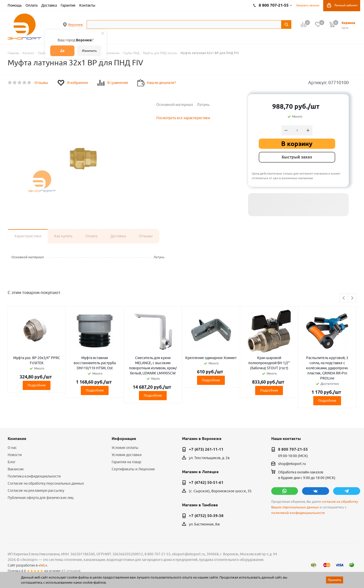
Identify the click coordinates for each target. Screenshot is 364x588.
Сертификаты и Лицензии (133, 469)
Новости (15, 455)
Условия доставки (127, 455)
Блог (12, 462)
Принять (335, 580)
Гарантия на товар (126, 462)
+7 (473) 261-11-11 (206, 449)
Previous (344, 298)
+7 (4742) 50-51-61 (206, 483)
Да (62, 51)
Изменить (89, 51)
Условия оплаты (125, 448)
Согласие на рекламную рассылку (36, 491)
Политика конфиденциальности (34, 476)
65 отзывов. (71, 571)
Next (352, 298)
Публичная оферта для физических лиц (41, 498)
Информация (124, 439)
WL (43, 565)
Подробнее (37, 385)
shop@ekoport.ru (292, 464)
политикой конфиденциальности (298, 513)
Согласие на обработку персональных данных (46, 483)
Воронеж (76, 24)
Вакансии (16, 469)
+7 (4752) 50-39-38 (206, 516)
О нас (12, 448)
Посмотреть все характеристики (183, 118)
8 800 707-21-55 (293, 449)
